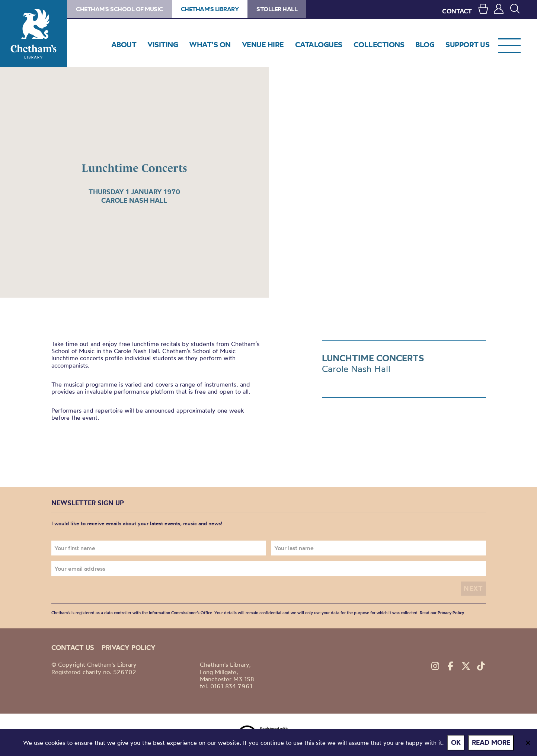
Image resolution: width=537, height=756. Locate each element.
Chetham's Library (33, 33)
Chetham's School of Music (119, 9)
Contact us (73, 648)
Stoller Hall (277, 9)
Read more (491, 742)
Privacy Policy (451, 613)
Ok (456, 742)
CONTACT (457, 11)
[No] (528, 743)
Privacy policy (129, 648)
